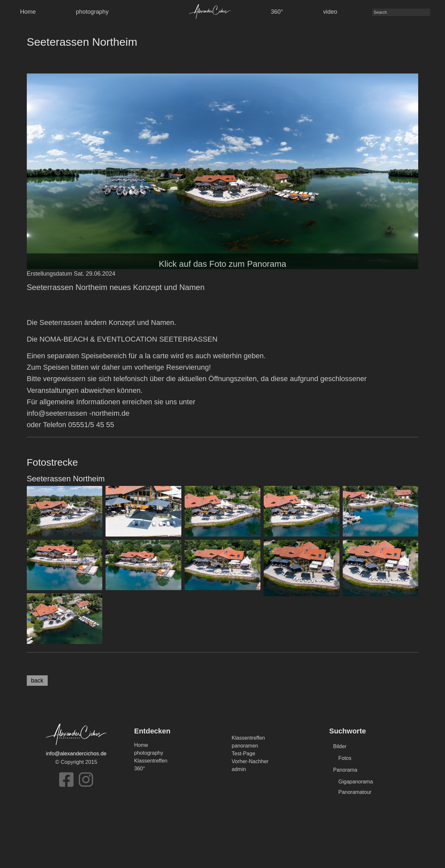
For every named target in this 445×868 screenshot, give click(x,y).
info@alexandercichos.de (76, 753)
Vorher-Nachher (250, 761)
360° (277, 12)
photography (92, 12)
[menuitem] (210, 11)
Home (28, 12)
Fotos (345, 758)
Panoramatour (355, 792)
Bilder (340, 746)
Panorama (345, 770)
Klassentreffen (151, 761)
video (330, 12)
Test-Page (243, 754)
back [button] (37, 681)
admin (239, 769)
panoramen (245, 746)
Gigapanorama (356, 782)
